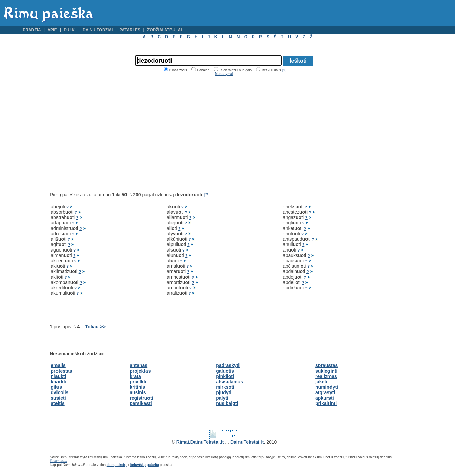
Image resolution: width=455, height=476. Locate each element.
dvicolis (60, 392)
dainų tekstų (117, 465)
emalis (58, 365)
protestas (61, 371)
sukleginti (326, 371)
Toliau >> (95, 327)
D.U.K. (70, 30)
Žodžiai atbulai (165, 30)
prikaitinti (326, 403)
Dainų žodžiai (98, 30)
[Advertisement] (107, 134)
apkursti (324, 398)
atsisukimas (229, 382)
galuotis (225, 371)
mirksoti (225, 387)
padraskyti (228, 365)
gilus (56, 387)
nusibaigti (227, 403)
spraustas (326, 365)
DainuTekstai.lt (247, 442)
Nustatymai (224, 74)
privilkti (138, 382)
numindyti (327, 387)
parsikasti (141, 403)
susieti (58, 398)
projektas (140, 371)
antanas (139, 365)
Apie (52, 30)
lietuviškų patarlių (145, 465)
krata (135, 376)
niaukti (58, 376)
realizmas (326, 376)
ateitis (58, 403)
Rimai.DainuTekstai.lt (200, 442)
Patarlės (130, 30)
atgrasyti (325, 392)
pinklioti (225, 376)
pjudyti (224, 392)
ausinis (138, 392)
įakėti (321, 382)
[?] (284, 70)
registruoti (141, 398)
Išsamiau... (58, 461)
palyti (222, 398)
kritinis (137, 387)
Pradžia (32, 30)
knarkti (59, 382)
